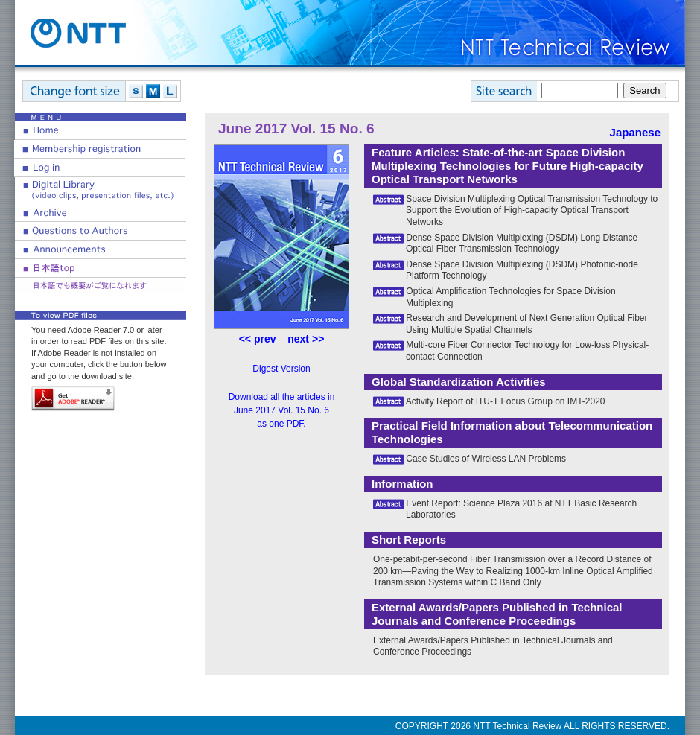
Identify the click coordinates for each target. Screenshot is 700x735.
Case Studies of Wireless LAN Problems (486, 459)
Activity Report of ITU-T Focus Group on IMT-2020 (506, 401)
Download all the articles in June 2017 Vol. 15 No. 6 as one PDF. (282, 410)
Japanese (635, 132)
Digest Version (281, 369)
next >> (306, 339)
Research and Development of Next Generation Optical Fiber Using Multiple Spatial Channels (527, 324)
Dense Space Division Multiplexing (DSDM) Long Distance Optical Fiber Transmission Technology (522, 244)
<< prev (258, 339)
